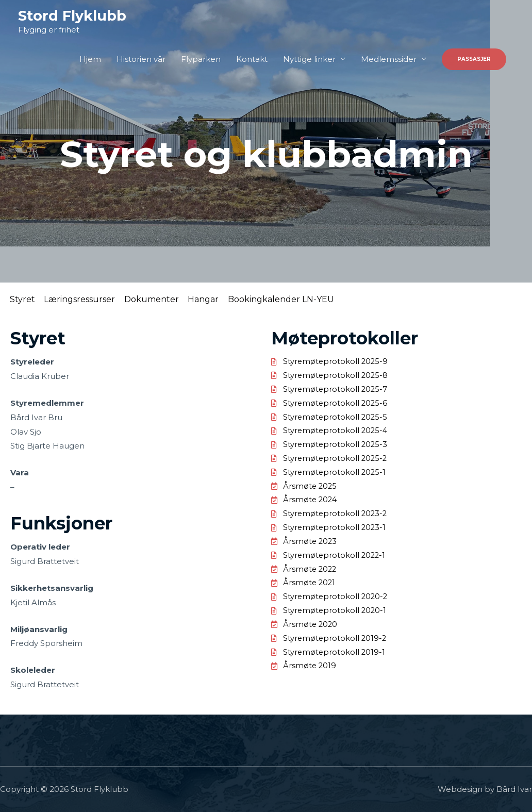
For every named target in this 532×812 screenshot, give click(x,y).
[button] (474, 60)
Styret (26, 299)
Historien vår (141, 60)
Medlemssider (389, 60)
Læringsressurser (89, 299)
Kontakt (252, 60)
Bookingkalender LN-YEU (310, 299)
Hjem (90, 60)
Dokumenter (168, 299)
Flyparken (201, 60)
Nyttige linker (309, 60)
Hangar (226, 299)
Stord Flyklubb (73, 16)
